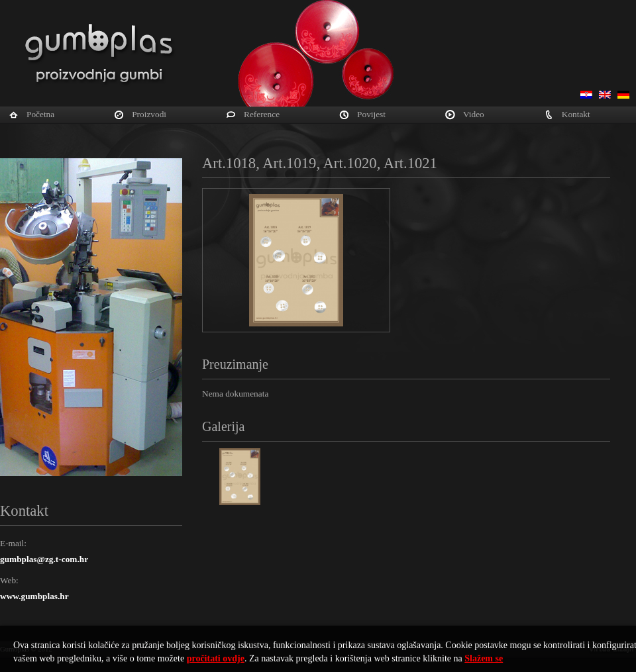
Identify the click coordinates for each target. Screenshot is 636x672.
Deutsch (623, 95)
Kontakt (576, 114)
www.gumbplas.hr (34, 596)
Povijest (371, 114)
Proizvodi (149, 114)
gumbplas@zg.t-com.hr (44, 559)
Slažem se (484, 658)
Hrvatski (586, 95)
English (605, 95)
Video (474, 114)
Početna (40, 114)
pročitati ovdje (216, 658)
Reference (262, 114)
